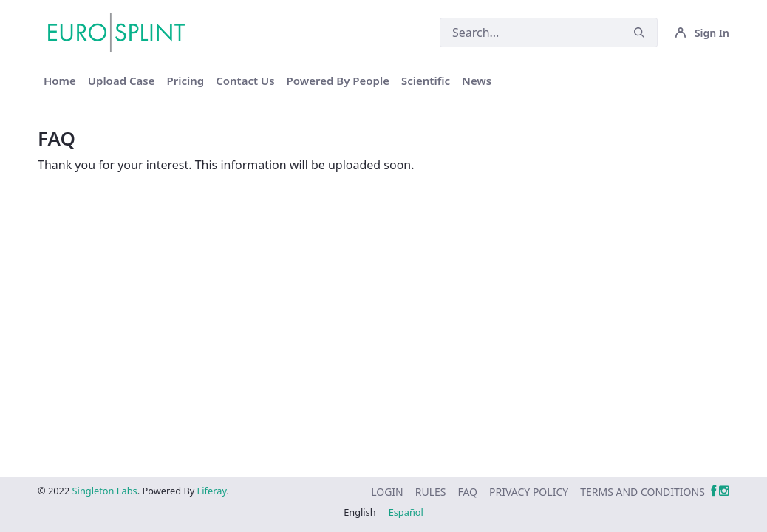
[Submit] (639, 33)
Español (406, 512)
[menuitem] (60, 81)
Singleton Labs (105, 491)
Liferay (212, 491)
